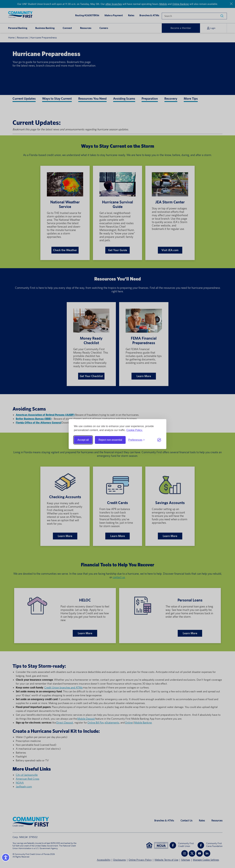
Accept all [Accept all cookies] (83, 440)
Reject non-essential (110, 440)
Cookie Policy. (135, 430)
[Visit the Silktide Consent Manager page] (159, 440)
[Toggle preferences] (136, 440)
